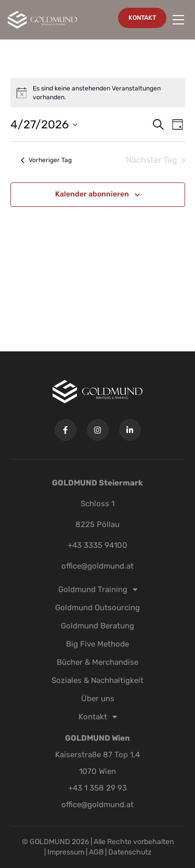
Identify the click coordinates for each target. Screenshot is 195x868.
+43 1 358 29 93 (97, 788)
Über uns (98, 699)
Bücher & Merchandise (97, 662)
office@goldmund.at (97, 566)
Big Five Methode (97, 644)
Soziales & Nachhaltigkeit (97, 680)
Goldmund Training (98, 589)
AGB (96, 852)
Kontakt (98, 717)
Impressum (67, 852)
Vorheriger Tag (46, 160)
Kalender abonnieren (92, 194)
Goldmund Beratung (97, 626)
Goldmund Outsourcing (97, 608)
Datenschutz (130, 852)
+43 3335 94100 (97, 545)
